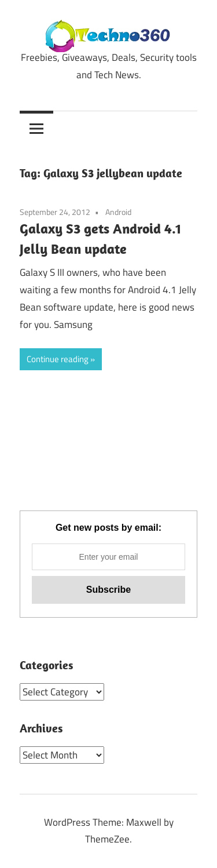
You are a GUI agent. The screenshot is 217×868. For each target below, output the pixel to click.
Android (118, 212)
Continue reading (58, 359)
